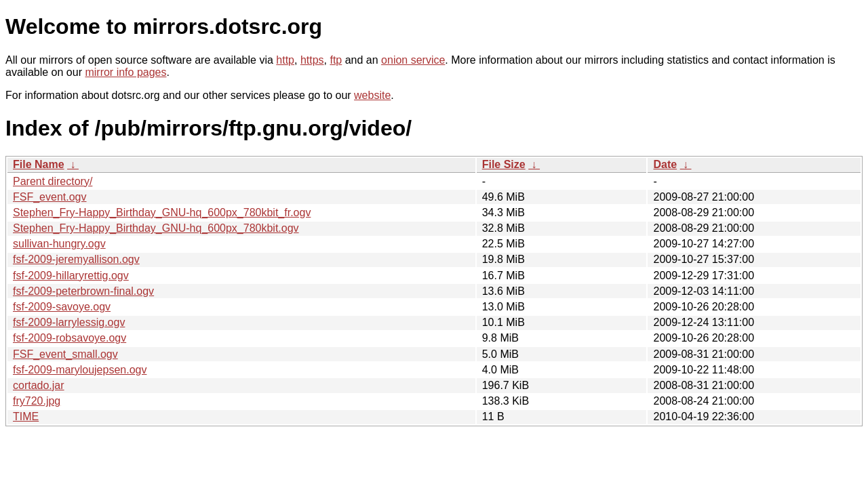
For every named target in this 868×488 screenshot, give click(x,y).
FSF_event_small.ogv (65, 354)
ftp (336, 60)
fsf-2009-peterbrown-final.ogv (83, 291)
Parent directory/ (53, 181)
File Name (39, 164)
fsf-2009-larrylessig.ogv (69, 322)
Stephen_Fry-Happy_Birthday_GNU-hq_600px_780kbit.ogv (156, 228)
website (372, 95)
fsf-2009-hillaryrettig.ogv (71, 276)
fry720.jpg (37, 401)
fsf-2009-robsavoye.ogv (70, 338)
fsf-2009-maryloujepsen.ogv (80, 370)
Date (665, 164)
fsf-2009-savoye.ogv (62, 307)
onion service (413, 60)
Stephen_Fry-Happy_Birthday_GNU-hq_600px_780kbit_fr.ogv (162, 212)
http (285, 60)
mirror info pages (125, 72)
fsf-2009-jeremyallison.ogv (76, 259)
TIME (26, 416)
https (312, 60)
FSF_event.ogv (50, 197)
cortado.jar (39, 385)
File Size (504, 164)
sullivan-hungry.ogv (59, 244)
